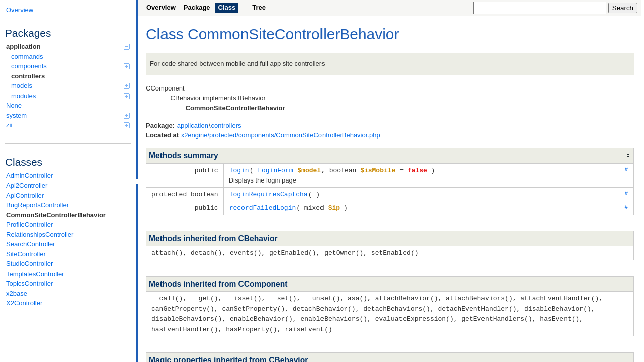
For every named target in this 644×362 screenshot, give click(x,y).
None (14, 105)
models (70, 86)
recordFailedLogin (263, 206)
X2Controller (24, 303)
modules (70, 96)
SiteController (26, 254)
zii (68, 125)
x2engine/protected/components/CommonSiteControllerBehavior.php (281, 135)
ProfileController (29, 224)
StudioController (29, 264)
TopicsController (29, 283)
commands (27, 57)
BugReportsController (37, 205)
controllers (28, 76)
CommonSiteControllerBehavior (56, 215)
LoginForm (275, 170)
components (70, 66)
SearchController (31, 244)
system (68, 115)
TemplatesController (35, 274)
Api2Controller (27, 185)
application (68, 47)
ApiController (25, 195)
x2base (17, 293)
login (239, 170)
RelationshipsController (40, 235)
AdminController (29, 176)
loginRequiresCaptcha (269, 193)
